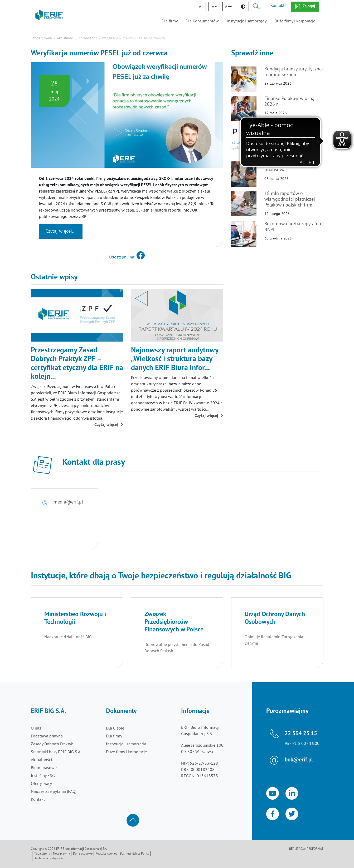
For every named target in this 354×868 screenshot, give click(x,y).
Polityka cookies (106, 854)
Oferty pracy (41, 784)
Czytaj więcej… (61, 231)
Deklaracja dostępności (49, 859)
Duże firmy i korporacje (295, 21)
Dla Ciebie (115, 728)
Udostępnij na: (127, 257)
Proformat (315, 849)
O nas (36, 728)
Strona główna (41, 39)
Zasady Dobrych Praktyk (52, 744)
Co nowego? (88, 39)
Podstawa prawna (47, 736)
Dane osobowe (83, 854)
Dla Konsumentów (202, 21)
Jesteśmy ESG (43, 776)
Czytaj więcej (109, 425)
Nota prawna (62, 854)
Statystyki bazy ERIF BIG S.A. (56, 752)
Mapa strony (42, 854)
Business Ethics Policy (135, 854)
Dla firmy (170, 21)
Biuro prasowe (44, 768)
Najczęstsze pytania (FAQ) (54, 792)
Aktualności (65, 39)
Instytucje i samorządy (247, 21)
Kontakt (277, 6)
